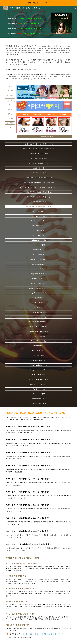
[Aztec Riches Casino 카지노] (38, 327)
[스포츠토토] (10, 91)
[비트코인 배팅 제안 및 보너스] (38, 158)
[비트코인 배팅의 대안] (38, 168)
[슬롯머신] (10, 95)
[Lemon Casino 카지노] (38, 279)
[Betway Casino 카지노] (38, 394)
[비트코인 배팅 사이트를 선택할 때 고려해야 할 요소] (38, 149)
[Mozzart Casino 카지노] (38, 235)
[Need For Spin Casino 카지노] (38, 288)
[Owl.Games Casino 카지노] (38, 384)
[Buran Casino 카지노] (38, 399)
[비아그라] (10, 118)
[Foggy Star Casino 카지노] (38, 370)
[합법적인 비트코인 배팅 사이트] (38, 154)
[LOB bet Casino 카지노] (38, 221)
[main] (24, 24)
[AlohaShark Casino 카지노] (38, 365)
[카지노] (10, 86)
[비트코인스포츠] (10, 109)
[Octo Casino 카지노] (38, 351)
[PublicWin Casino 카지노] (38, 226)
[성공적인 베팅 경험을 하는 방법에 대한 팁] (38, 206)
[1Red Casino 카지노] (38, 389)
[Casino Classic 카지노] (38, 307)
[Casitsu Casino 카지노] (38, 245)
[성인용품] (10, 123)
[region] (38, 3)
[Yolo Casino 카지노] (38, 355)
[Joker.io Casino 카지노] (38, 375)
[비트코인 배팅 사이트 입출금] (38, 173)
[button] (75, 8)
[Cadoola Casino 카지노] (38, 403)
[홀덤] (10, 105)
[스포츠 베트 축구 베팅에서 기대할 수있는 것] (38, 197)
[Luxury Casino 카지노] (38, 298)
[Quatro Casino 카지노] (38, 303)
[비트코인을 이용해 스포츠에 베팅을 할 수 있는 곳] (38, 182)
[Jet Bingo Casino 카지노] (38, 240)
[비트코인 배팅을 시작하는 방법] (38, 163)
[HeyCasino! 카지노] (38, 254)
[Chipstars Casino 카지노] (38, 346)
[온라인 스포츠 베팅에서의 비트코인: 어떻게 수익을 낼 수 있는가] (38, 187)
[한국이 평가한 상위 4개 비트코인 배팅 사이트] (38, 178)
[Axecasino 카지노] (38, 250)
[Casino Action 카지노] (38, 336)
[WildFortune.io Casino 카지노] (38, 379)
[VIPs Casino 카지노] (38, 211)
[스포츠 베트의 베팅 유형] (38, 202)
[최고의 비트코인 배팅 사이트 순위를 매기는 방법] (38, 144)
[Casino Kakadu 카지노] (38, 264)
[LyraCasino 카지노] (38, 269)
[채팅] (10, 128)
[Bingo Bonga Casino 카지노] (38, 293)
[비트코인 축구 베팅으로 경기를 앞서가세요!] (38, 192)
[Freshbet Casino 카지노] (38, 341)
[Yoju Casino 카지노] (38, 230)
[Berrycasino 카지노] (38, 216)
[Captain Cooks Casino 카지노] (38, 331)
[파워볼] (10, 100)
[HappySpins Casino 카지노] (38, 274)
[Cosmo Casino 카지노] (38, 312)
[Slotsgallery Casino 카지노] (38, 360)
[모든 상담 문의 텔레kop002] (44, 137)
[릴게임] (10, 114)
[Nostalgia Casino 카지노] (38, 317)
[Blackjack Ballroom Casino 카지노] (38, 322)
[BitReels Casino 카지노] (38, 283)
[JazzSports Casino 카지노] (38, 259)
